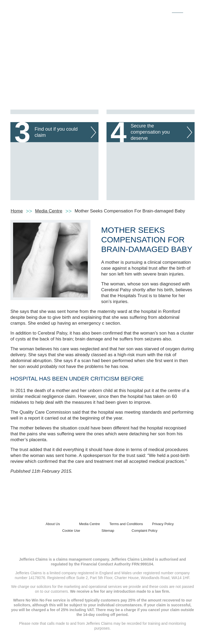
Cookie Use (71, 531)
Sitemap (108, 531)
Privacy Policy (163, 524)
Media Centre (49, 211)
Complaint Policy (145, 531)
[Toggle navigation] (189, 9)
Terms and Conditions (126, 524)
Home (17, 211)
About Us (53, 524)
